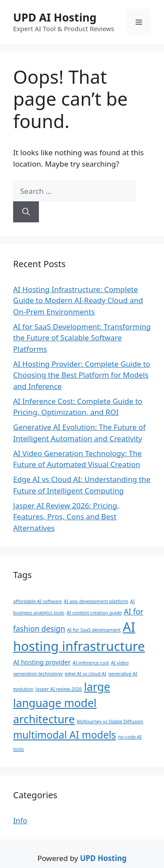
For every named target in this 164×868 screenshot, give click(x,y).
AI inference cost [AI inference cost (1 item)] (91, 663)
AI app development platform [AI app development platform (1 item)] (96, 601)
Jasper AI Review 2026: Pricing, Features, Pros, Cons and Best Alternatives (66, 517)
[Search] (26, 212)
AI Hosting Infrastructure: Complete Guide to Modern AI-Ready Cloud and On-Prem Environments (78, 300)
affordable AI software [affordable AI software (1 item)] (37, 601)
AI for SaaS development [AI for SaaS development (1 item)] (94, 630)
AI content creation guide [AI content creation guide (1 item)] (94, 613)
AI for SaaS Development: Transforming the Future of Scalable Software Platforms (82, 338)
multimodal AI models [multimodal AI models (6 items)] (65, 735)
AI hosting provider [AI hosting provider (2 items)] (42, 662)
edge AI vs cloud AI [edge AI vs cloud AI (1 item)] (85, 674)
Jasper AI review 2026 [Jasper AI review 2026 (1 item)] (59, 689)
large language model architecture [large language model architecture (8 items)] (62, 703)
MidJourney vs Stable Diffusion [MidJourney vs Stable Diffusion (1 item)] (110, 722)
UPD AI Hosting (55, 17)
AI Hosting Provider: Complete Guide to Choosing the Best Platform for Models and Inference (82, 375)
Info (20, 820)
